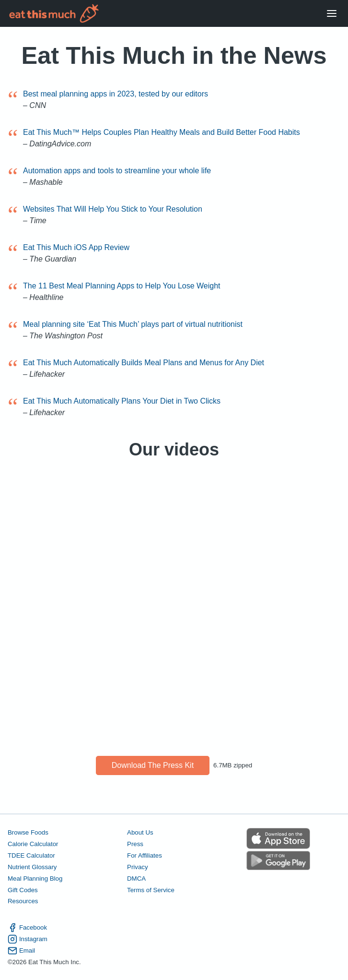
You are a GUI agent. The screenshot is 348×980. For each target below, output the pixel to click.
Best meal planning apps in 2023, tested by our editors (116, 94)
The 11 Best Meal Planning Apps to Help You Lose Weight (122, 286)
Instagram (28, 939)
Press (135, 844)
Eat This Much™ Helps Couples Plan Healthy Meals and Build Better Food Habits (162, 132)
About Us (140, 832)
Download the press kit (153, 765)
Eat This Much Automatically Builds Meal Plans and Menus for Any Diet (144, 363)
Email (21, 951)
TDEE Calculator (31, 855)
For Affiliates (145, 855)
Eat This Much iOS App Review (76, 247)
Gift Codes (23, 890)
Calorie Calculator (33, 844)
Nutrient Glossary (32, 867)
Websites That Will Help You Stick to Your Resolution (113, 209)
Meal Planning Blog (35, 878)
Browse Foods (28, 832)
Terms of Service (151, 890)
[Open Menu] (332, 14)
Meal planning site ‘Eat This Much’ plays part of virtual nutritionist (133, 324)
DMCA (136, 878)
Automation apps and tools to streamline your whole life (117, 171)
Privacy (138, 867)
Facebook (27, 928)
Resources (23, 901)
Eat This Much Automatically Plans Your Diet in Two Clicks (122, 401)
